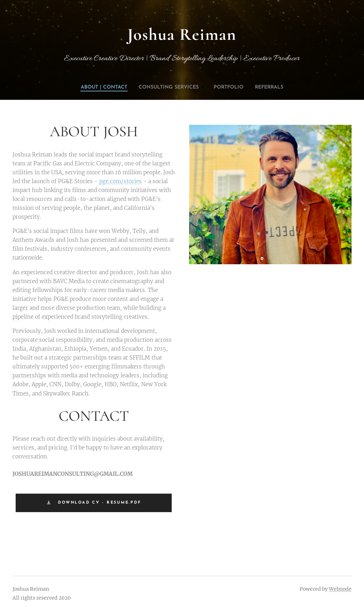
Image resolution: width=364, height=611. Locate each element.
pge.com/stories (121, 181)
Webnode (340, 589)
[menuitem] (166, 87)
